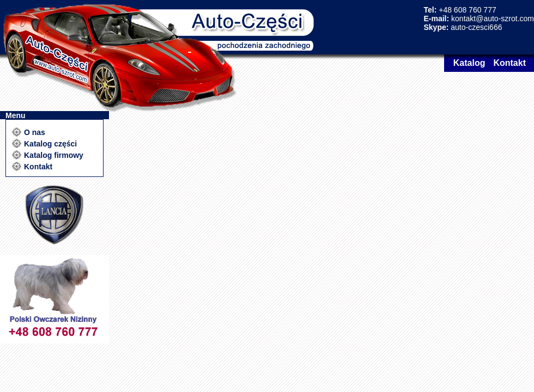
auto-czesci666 (476, 27)
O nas (35, 132)
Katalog (469, 63)
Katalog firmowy (54, 155)
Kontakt (509, 63)
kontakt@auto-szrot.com (493, 19)
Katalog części (50, 144)
